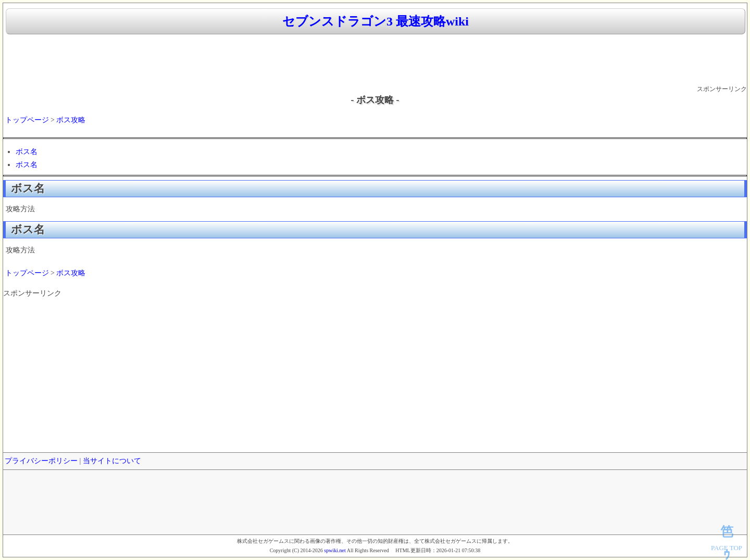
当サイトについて (112, 461)
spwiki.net (335, 550)
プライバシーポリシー (41, 461)
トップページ (27, 120)
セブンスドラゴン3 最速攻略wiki (376, 21)
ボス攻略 (71, 120)
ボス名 (27, 152)
